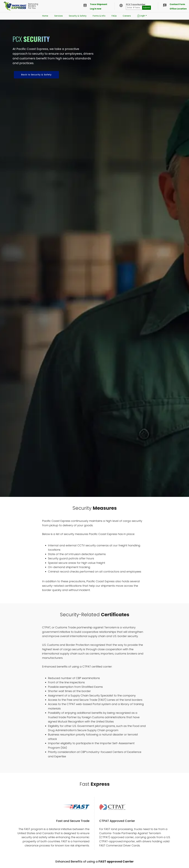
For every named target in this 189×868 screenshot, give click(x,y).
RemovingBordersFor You (34, 6)
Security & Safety (78, 16)
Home (45, 16)
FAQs (114, 16)
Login (141, 16)
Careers (127, 16)
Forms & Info (99, 16)
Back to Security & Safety (36, 75)
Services (59, 16)
